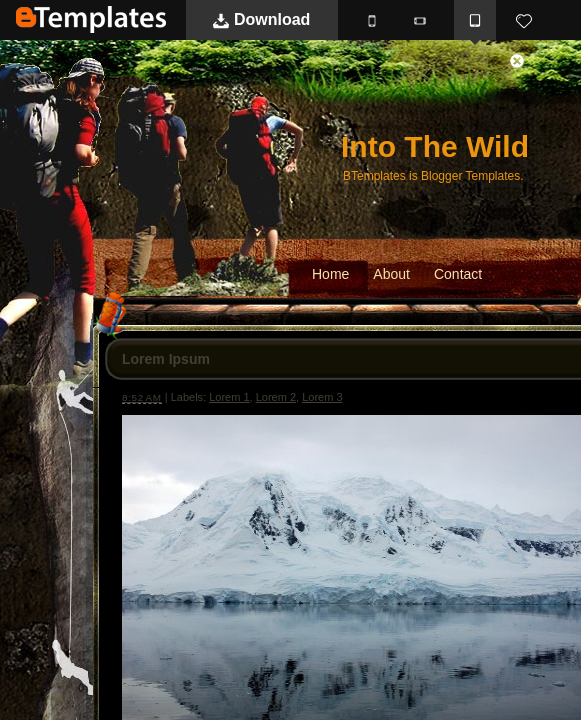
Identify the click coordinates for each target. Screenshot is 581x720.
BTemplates (91, 19)
